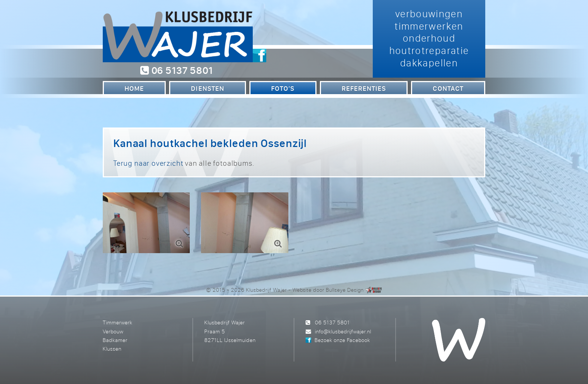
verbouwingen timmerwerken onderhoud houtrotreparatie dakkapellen (429, 38)
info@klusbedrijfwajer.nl (343, 331)
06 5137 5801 (176, 70)
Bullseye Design (345, 290)
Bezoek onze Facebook (342, 340)
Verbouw (113, 331)
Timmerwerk (118, 322)
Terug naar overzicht (148, 163)
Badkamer (115, 340)
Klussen (112, 349)
